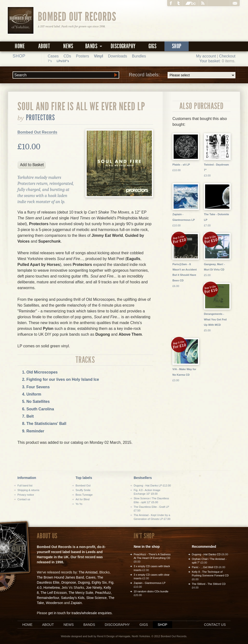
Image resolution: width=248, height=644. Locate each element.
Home (20, 46)
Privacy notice (26, 495)
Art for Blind (82, 499)
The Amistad (88, 572)
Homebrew (51, 588)
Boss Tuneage (84, 495)
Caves (91, 577)
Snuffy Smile (83, 490)
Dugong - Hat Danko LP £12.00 (152, 485)
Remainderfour (48, 598)
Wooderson (54, 603)
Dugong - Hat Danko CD (206, 554)
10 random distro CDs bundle (151, 591)
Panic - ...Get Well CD (205, 567)
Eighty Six (99, 582)
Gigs (153, 46)
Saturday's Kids (73, 598)
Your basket (209, 61)
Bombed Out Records (77, 16)
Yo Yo (79, 504)
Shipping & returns (28, 490)
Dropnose (69, 582)
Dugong (84, 582)
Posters (82, 56)
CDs (67, 56)
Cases (53, 56)
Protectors (41, 118)
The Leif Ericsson (54, 593)
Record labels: (182, 75)
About (44, 46)
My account (206, 56)
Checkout (227, 56)
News (68, 46)
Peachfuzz (103, 593)
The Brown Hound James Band (60, 577)
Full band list (25, 485)
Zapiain (76, 603)
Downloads (118, 56)
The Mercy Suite (81, 593)
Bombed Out (83, 485)
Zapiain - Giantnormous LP (150, 583)
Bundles (139, 56)
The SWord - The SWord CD (209, 584)
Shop (177, 46)
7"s (50, 61)
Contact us (24, 499)
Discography (123, 46)
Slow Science (96, 598)
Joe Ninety (94, 588)
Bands (89, 625)
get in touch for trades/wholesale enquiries (80, 613)
